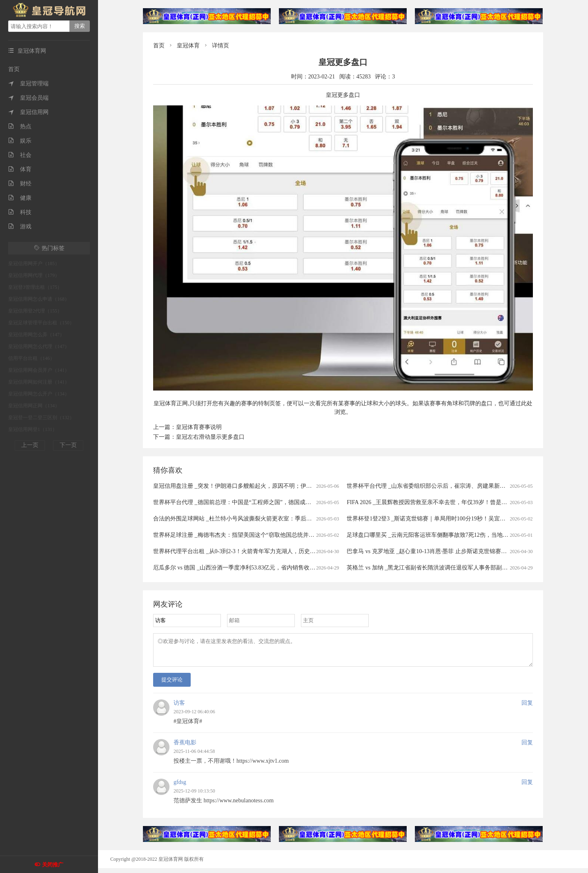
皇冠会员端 (28, 98)
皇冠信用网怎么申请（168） (39, 299)
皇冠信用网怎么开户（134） (39, 394)
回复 (527, 708)
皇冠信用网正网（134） (34, 406)
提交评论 (172, 684)
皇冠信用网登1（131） (33, 429)
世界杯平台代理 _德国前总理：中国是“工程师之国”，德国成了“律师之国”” (247, 502)
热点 (20, 126)
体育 (20, 169)
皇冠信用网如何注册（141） (39, 382)
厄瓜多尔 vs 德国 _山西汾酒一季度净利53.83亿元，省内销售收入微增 (240, 568)
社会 (20, 155)
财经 (20, 184)
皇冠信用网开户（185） (34, 263)
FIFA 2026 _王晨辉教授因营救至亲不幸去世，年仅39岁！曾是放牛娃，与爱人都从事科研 (458, 502)
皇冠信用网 (28, 112)
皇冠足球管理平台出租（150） (41, 323)
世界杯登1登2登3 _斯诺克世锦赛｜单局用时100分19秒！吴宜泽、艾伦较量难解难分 (452, 519)
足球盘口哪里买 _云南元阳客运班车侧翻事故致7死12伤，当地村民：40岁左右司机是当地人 (462, 535)
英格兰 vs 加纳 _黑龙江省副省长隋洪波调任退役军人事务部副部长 (430, 568)
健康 (20, 198)
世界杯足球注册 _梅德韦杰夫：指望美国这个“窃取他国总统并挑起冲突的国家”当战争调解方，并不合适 (284, 535)
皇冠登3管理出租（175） (35, 287)
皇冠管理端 (28, 84)
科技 (20, 212)
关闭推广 (53, 865)
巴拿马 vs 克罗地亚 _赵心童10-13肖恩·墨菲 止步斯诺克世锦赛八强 (430, 551)
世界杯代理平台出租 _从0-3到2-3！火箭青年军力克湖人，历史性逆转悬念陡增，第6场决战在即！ (276, 551)
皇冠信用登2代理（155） (35, 311)
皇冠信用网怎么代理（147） (39, 346)
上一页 (30, 445)
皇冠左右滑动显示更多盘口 (210, 437)
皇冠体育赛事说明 (199, 427)
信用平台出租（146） (31, 358)
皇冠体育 (188, 46)
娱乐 (20, 141)
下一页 (68, 445)
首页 (14, 69)
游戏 (20, 227)
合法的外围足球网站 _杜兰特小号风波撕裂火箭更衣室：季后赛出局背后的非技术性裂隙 (264, 519)
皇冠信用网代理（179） (34, 275)
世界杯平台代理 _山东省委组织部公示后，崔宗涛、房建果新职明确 (432, 486)
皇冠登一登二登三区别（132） (41, 418)
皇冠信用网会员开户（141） (39, 370)
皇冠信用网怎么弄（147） (36, 335)
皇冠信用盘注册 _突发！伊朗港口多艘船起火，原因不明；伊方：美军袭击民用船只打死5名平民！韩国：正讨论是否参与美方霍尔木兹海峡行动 (334, 486)
